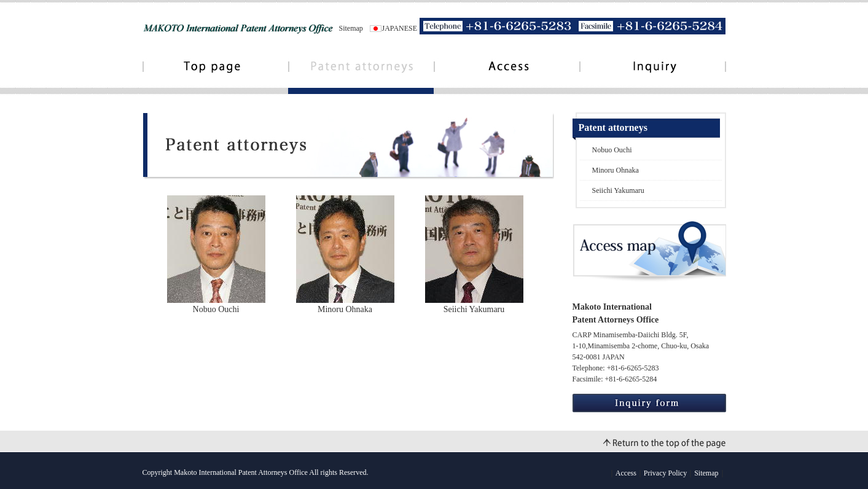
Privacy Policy (665, 473)
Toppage (215, 71)
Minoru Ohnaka (345, 309)
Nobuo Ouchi (216, 309)
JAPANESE (400, 28)
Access (506, 71)
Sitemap (351, 28)
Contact (653, 71)
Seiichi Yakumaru (474, 309)
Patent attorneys (361, 71)
